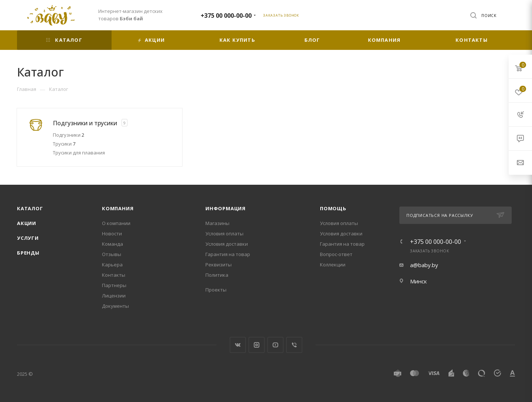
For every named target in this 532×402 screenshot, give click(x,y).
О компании (116, 223)
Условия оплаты (224, 234)
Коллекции (333, 265)
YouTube (275, 345)
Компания (118, 208)
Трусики (64, 144)
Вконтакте (238, 345)
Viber (294, 345)
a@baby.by (424, 265)
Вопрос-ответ (336, 254)
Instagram (257, 345)
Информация (226, 208)
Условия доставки (227, 244)
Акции (27, 223)
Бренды (28, 253)
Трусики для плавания (79, 153)
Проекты (216, 290)
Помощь (333, 208)
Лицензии (114, 296)
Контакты (114, 275)
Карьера (112, 265)
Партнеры (114, 285)
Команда (112, 244)
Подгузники (69, 135)
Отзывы (112, 254)
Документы (115, 306)
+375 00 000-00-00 (226, 16)
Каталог (30, 208)
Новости (112, 234)
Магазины (217, 223)
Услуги (28, 238)
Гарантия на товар (228, 254)
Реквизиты (219, 265)
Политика (217, 275)
